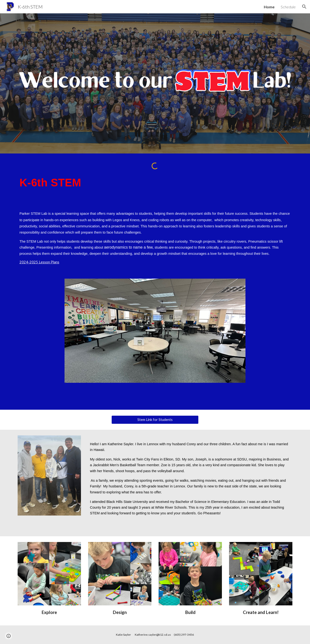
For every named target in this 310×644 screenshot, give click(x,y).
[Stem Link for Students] (155, 419)
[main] (155, 183)
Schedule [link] (288, 7)
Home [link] (269, 7)
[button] (304, 7)
